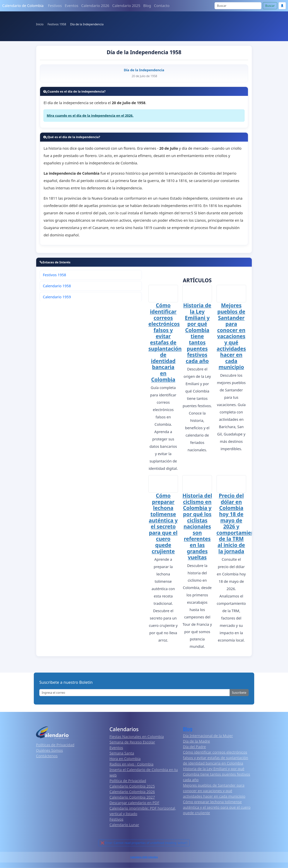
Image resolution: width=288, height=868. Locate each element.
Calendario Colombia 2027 (132, 797)
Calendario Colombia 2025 (132, 786)
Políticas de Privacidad (55, 744)
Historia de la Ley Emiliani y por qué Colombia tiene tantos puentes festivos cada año (197, 333)
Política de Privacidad (128, 780)
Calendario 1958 (57, 286)
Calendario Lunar (124, 825)
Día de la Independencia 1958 (144, 52)
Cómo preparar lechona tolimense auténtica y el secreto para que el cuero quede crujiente (163, 523)
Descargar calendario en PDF (134, 803)
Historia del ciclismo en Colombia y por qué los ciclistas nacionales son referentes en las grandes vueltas (197, 526)
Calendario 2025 (126, 6)
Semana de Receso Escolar (132, 742)
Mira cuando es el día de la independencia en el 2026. (90, 116)
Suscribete (239, 692)
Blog (147, 6)
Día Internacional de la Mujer (208, 735)
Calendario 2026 (95, 6)
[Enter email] (135, 692)
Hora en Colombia (125, 758)
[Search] (238, 6)
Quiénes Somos (49, 750)
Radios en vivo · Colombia (132, 764)
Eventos (72, 6)
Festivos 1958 (54, 275)
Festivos (55, 6)
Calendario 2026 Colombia (144, 857)
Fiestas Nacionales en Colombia (137, 736)
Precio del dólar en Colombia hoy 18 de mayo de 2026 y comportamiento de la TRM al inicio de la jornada (238, 523)
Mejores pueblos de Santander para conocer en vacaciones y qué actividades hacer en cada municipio (231, 336)
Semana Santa (122, 753)
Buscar (270, 6)
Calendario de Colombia (23, 6)
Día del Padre (194, 747)
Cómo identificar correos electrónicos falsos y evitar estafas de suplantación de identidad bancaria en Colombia (165, 342)
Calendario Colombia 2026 (132, 792)
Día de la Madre (196, 741)
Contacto (162, 6)
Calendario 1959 (57, 297)
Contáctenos (47, 756)
